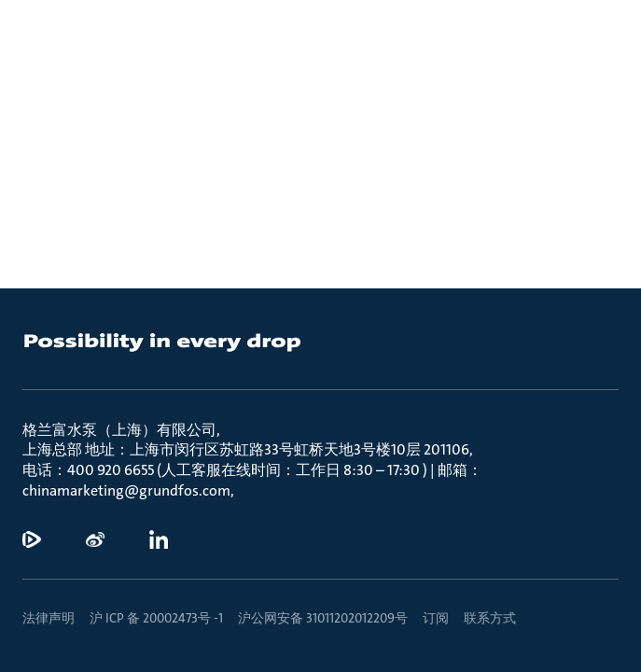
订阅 (436, 618)
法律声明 (49, 618)
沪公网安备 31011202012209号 (323, 618)
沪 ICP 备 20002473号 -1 (156, 618)
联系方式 (490, 618)
